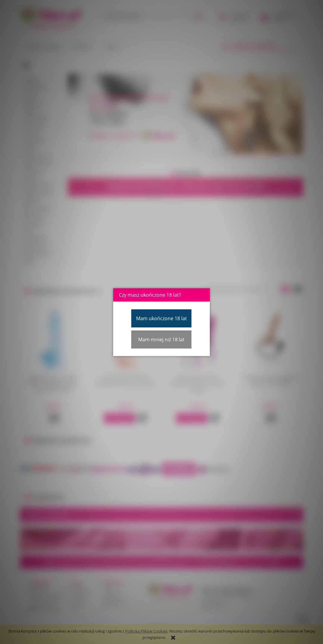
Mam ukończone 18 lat (161, 318)
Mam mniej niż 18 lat (161, 339)
